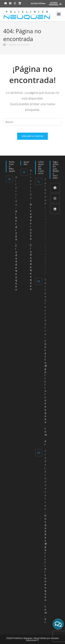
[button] (59, 14)
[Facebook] (55, 188)
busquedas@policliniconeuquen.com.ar (46, 569)
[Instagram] (55, 198)
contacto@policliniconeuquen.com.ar (46, 392)
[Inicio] (4, 45)
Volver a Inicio (32, 136)
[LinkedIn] (55, 209)
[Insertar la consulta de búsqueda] (33, 122)
